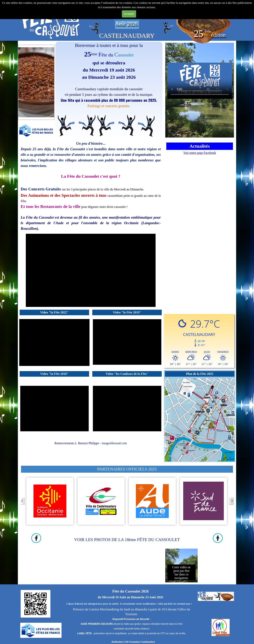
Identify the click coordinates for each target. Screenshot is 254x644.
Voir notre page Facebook (200, 153)
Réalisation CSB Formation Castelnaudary (133, 642)
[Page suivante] (232, 501)
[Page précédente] (22, 501)
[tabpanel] (51, 21)
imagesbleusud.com (114, 443)
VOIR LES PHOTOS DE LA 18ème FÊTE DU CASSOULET (127, 540)
